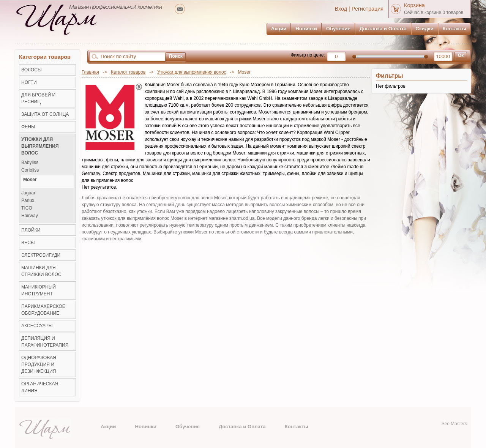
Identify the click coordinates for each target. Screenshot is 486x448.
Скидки (425, 29)
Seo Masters (454, 424)
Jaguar (28, 193)
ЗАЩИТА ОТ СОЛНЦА (45, 114)
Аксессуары (37, 326)
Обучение (338, 29)
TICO (27, 208)
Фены (28, 127)
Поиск (176, 56)
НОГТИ (29, 82)
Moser (30, 180)
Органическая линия (40, 387)
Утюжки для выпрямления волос (192, 72)
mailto (180, 9)
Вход (341, 9)
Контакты (454, 29)
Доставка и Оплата (383, 29)
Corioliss (30, 170)
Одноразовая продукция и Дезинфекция (39, 364)
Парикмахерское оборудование (43, 310)
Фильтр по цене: (308, 55)
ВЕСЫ (28, 243)
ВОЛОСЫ (32, 70)
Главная (90, 72)
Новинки (306, 29)
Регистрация (368, 9)
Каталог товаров (128, 72)
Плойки (31, 230)
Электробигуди (41, 255)
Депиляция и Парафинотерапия (45, 342)
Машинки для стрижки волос (41, 271)
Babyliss (30, 163)
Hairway (30, 216)
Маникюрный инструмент (39, 290)
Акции (279, 29)
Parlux (28, 201)
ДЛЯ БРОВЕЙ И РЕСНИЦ (38, 98)
